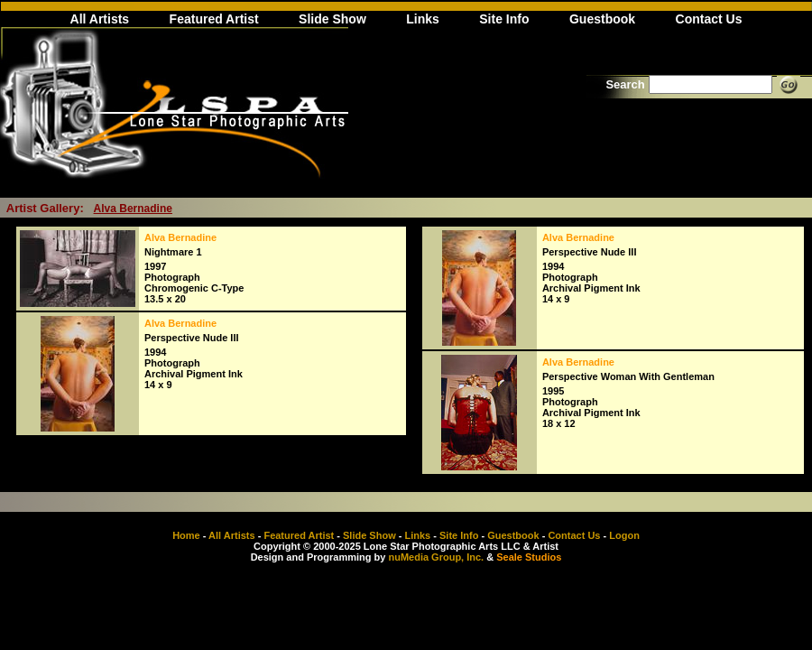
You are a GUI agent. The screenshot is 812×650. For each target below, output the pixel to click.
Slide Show (332, 19)
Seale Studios (529, 557)
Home (186, 535)
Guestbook (602, 19)
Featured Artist (214, 19)
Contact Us (709, 19)
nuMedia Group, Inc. (436, 557)
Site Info (504, 19)
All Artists (100, 19)
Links (423, 19)
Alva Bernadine (133, 209)
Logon (624, 535)
